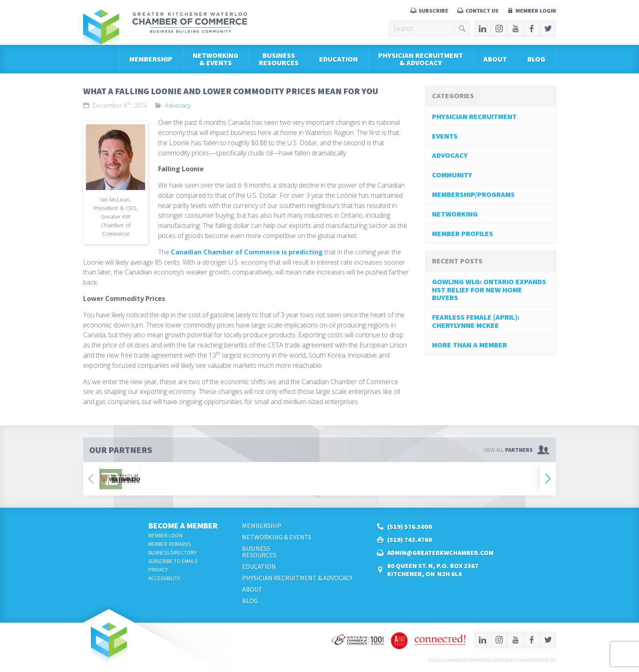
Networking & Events (216, 59)
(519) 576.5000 (410, 526)
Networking (455, 214)
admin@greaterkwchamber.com (440, 553)
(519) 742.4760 (410, 539)
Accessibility (164, 578)
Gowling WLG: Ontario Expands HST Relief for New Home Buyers (489, 290)
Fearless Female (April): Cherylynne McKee (476, 321)
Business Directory (173, 553)
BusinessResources (279, 59)
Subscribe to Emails (173, 561)
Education (338, 59)
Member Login (536, 11)
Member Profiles (463, 233)
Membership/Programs (473, 194)
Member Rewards (170, 544)
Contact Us (482, 11)
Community (452, 175)
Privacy (158, 570)
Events (445, 136)
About (495, 59)
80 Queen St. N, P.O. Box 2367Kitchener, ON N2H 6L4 (433, 570)
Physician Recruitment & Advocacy (421, 59)
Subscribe (433, 11)
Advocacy (178, 105)
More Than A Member (469, 345)
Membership (151, 59)
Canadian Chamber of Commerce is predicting (247, 252)
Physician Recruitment (474, 116)
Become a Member (183, 525)
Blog (536, 59)
